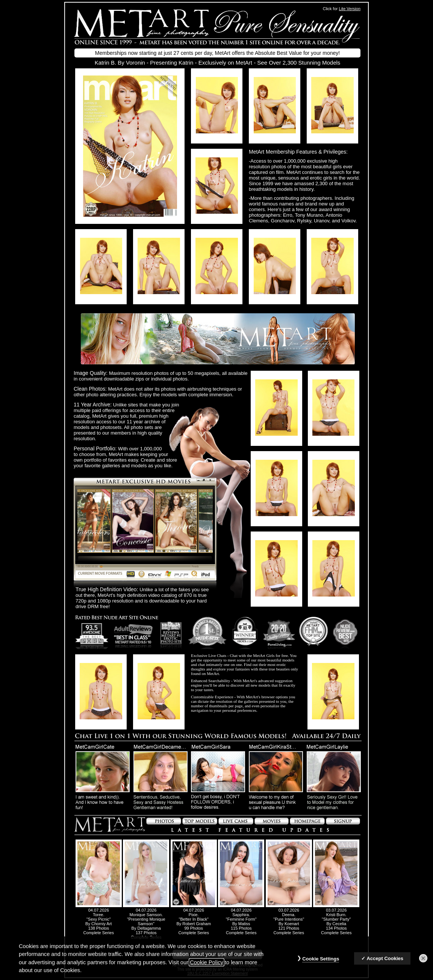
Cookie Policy (207, 966)
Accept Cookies (385, 962)
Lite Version (350, 9)
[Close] (423, 962)
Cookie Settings (321, 963)
